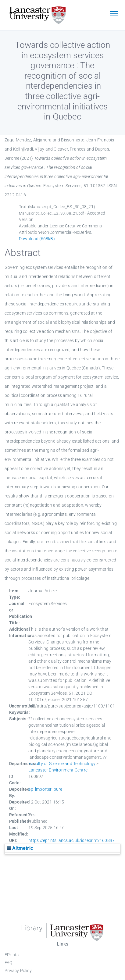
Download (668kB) (37, 239)
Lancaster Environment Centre (58, 770)
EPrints (12, 955)
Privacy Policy (18, 971)
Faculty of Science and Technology (62, 764)
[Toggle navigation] (114, 14)
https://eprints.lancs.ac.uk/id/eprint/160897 (71, 840)
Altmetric (20, 848)
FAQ (9, 963)
